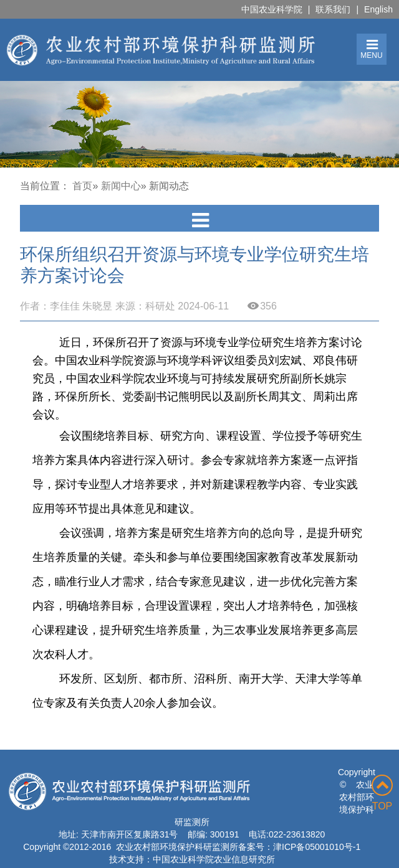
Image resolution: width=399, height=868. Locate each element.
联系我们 (333, 9)
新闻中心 (121, 186)
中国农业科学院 (272, 9)
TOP (382, 793)
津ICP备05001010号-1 (317, 847)
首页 (82, 186)
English (378, 9)
